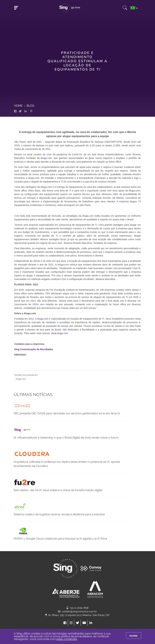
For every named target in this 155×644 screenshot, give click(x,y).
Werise (120, 198)
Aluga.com (46, 158)
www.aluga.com (60, 333)
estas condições (67, 639)
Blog (30, 106)
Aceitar (134, 636)
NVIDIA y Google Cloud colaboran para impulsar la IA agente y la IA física (60, 539)
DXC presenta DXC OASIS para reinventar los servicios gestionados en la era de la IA (67, 413)
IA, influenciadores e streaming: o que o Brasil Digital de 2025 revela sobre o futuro (66, 438)
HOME (18, 106)
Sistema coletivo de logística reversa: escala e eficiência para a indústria (59, 514)
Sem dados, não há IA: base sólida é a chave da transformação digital (58, 490)
